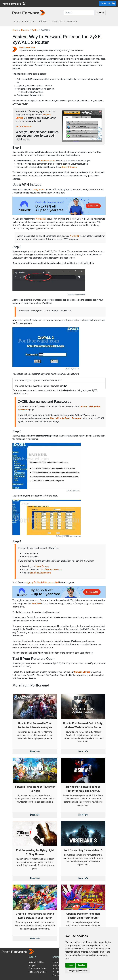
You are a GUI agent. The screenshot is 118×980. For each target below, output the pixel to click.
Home (15, 30)
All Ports (57, 972)
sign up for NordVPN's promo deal (42, 582)
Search (101, 13)
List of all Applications (41, 573)
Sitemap (57, 957)
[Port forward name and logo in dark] (29, 13)
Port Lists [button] (30, 21)
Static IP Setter (48, 161)
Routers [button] (17, 21)
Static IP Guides (69, 167)
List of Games (42, 566)
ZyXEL (35, 30)
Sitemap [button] (71, 21)
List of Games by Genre (51, 570)
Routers (25, 30)
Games (56, 975)
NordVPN (40, 219)
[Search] (79, 13)
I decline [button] (82, 965)
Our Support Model (37, 969)
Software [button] (43, 21)
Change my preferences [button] (78, 970)
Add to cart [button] (108, 4)
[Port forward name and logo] (14, 3)
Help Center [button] (57, 21)
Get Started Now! (24, 126)
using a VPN (39, 190)
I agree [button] (70, 965)
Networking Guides (38, 972)
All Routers (58, 969)
